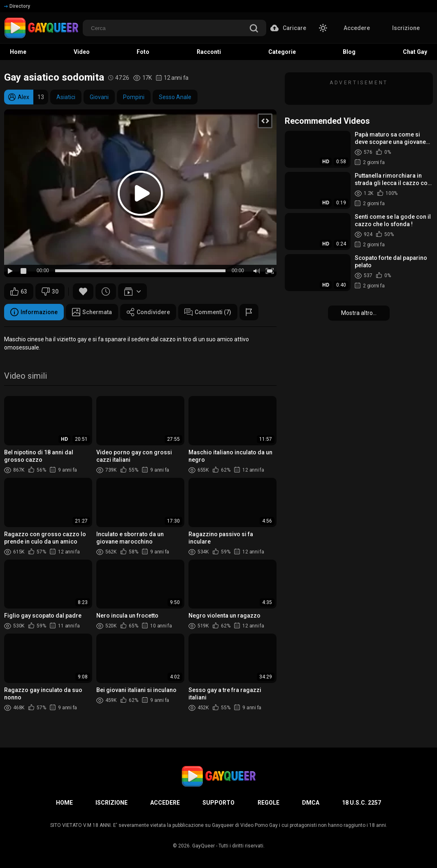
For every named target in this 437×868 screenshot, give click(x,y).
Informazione (34, 312)
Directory (17, 6)
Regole (268, 803)
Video (82, 52)
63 (19, 292)
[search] (254, 29)
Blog (349, 52)
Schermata (92, 312)
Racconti (209, 52)
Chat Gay (415, 52)
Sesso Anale (175, 97)
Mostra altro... (359, 313)
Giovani (99, 97)
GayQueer (203, 846)
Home (18, 52)
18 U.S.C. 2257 (361, 803)
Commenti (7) (208, 312)
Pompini (134, 97)
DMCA (311, 803)
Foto (143, 52)
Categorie (282, 52)
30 (50, 292)
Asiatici (66, 97)
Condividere (148, 312)
